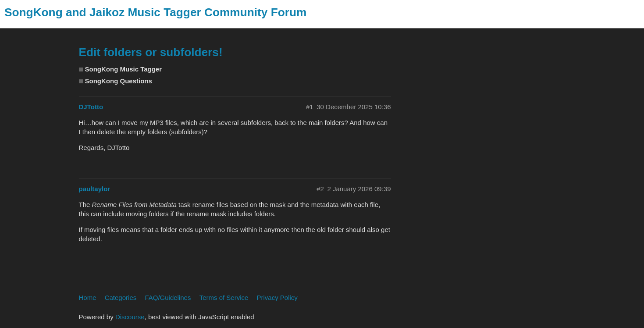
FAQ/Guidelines (168, 298)
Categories (121, 298)
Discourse (130, 317)
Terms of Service (224, 298)
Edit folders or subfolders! (151, 52)
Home (88, 298)
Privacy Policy (277, 298)
